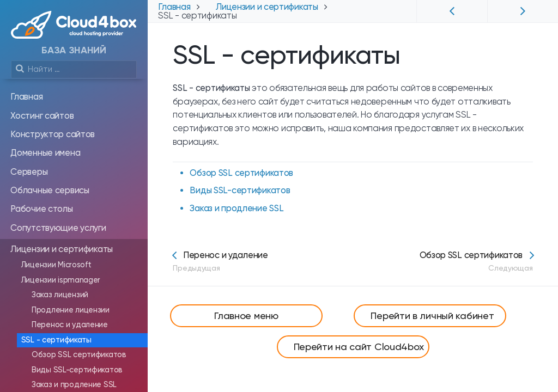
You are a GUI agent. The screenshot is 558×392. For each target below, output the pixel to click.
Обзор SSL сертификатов (241, 173)
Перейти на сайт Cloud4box (359, 347)
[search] (74, 69)
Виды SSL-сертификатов (240, 190)
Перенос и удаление (220, 261)
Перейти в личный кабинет (432, 316)
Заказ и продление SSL (236, 208)
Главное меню (246, 316)
